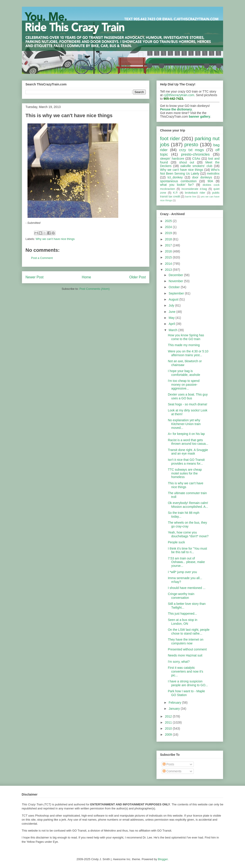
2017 (169, 245)
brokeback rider (195, 193)
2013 (169, 270)
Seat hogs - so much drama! (188, 404)
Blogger (163, 859)
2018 (169, 239)
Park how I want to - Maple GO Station (186, 693)
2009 (169, 735)
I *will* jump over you (182, 572)
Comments (172, 771)
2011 (169, 722)
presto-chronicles (195, 154)
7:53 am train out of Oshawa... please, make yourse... (186, 562)
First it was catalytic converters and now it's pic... (186, 671)
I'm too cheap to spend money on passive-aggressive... (184, 385)
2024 (169, 227)
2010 (169, 728)
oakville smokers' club (196, 166)
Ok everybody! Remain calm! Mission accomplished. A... (188, 505)
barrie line (191, 197)
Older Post (137, 277)
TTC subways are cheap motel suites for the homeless (185, 473)
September (177, 293)
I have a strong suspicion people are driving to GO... (188, 683)
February (175, 703)
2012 (169, 716)
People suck (176, 542)
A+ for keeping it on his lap (186, 434)
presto (191, 145)
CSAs (196, 159)
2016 (169, 251)
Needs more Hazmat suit (185, 655)
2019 (169, 233)
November (176, 281)
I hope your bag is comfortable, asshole (184, 373)
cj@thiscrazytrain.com (179, 95)
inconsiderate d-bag (194, 189)
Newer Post (35, 277)
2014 (169, 264)
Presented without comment (187, 649)
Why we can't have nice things (55, 239)
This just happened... (182, 614)
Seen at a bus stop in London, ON (183, 622)
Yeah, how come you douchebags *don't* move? (188, 534)
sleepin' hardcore (172, 159)
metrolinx (213, 174)
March (173, 330)
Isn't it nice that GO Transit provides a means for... (186, 462)
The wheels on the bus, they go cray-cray (187, 524)
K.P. (175, 193)
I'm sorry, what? (179, 662)
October (175, 287)
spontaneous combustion (178, 181)
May (172, 318)
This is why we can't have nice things (186, 485)
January (175, 709)
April (172, 324)
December (176, 275)
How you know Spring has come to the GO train (186, 337)
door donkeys (202, 177)
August (174, 299)
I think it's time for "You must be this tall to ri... (187, 550)
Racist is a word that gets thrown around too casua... (188, 442)
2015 (169, 257)
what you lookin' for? (177, 185)
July (172, 305)
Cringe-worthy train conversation (181, 596)
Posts (168, 764)
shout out (187, 162)
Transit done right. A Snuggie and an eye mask (188, 452)
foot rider (170, 139)
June (172, 312)
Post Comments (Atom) (94, 289)
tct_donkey (175, 177)
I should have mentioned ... (187, 588)
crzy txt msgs (191, 150)
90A (210, 181)
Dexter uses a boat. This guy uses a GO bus (188, 396)
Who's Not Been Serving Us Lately (190, 172)
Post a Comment (42, 258)
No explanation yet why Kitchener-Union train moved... (184, 424)
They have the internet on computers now (186, 641)
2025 (169, 221)
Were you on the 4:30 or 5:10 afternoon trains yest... (188, 353)
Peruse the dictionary (176, 109)
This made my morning (184, 345)
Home (87, 277)
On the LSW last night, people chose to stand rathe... (189, 632)
